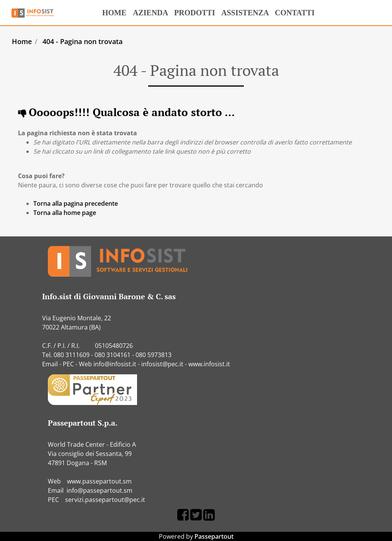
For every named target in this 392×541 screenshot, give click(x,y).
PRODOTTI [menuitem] (193, 15)
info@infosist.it (115, 364)
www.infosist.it (209, 364)
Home (22, 41)
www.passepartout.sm (99, 481)
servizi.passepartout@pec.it (105, 500)
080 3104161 (113, 355)
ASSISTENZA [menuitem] (245, 13)
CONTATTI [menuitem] (293, 15)
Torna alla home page (65, 213)
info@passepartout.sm (100, 490)
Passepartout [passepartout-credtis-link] (214, 536)
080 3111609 (72, 355)
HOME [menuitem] (113, 10)
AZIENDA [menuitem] (149, 15)
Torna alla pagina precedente (76, 203)
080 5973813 (154, 355)
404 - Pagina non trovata (82, 41)
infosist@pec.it (162, 364)
